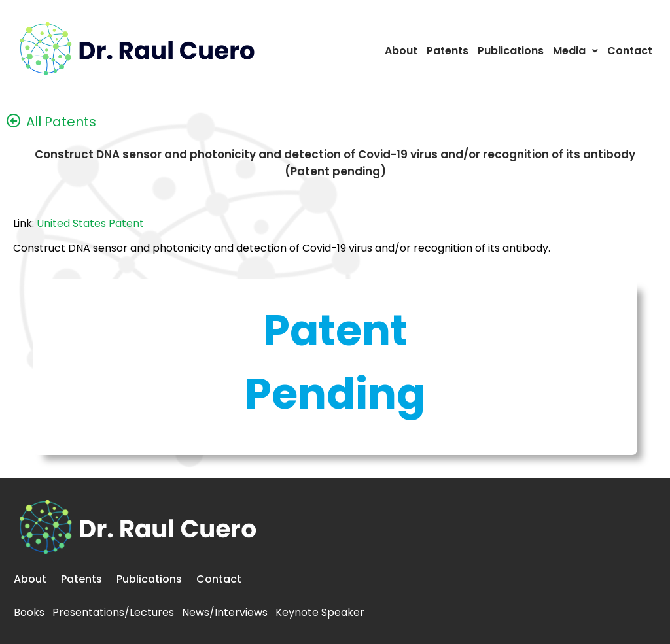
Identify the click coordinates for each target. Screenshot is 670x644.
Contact (630, 51)
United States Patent (90, 223)
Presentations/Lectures (113, 612)
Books (29, 612)
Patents (448, 51)
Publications (511, 51)
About (401, 51)
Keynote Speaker (320, 612)
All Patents (61, 122)
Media (575, 51)
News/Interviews (225, 612)
